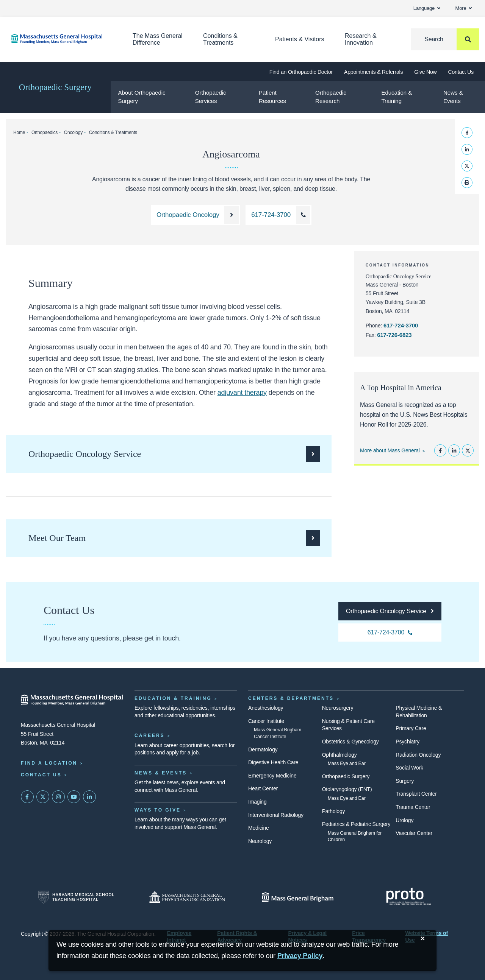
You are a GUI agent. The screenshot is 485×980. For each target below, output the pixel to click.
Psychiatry (408, 742)
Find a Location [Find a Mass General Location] (49, 763)
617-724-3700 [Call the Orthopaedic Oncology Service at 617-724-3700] (401, 325)
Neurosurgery (338, 708)
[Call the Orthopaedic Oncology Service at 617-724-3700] (278, 215)
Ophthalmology (339, 755)
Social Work (409, 768)
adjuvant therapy (242, 393)
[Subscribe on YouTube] (74, 797)
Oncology (73, 132)
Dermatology (263, 749)
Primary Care (411, 728)
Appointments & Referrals (373, 72)
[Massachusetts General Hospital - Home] (72, 700)
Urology (404, 820)
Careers (150, 735)
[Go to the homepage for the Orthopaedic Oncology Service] (390, 611)
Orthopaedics (45, 132)
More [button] (464, 8)
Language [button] (427, 8)
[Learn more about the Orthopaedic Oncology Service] (195, 215)
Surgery (405, 781)
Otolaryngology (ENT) (347, 789)
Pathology (334, 811)
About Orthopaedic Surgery (142, 97)
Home (19, 132)
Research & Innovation (361, 39)
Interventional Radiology (276, 815)
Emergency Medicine (272, 776)
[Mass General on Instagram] (58, 797)
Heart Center (263, 788)
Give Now (425, 72)
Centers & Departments (291, 698)
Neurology (260, 841)
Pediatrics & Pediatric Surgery (356, 824)
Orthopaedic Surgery (55, 87)
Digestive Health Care (273, 762)
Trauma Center (413, 807)
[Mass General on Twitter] (43, 797)
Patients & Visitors (300, 39)
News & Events (453, 97)
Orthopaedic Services (211, 97)
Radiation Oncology (418, 755)
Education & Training (397, 97)
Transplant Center (416, 794)
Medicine (259, 828)
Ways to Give (158, 810)
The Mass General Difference (158, 39)
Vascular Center (414, 833)
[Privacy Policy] (300, 956)
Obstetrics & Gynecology (350, 742)
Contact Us (461, 72)
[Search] (445, 39)
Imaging (257, 802)
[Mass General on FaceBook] (27, 797)
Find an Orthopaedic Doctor (301, 72)
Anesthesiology (266, 708)
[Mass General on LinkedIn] (89, 797)
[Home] (61, 39)
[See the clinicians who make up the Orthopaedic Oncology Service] (174, 538)
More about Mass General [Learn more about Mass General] (390, 450)
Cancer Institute (266, 721)
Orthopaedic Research (331, 97)
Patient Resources (272, 97)
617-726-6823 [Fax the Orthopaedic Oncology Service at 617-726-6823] (394, 335)
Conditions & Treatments (220, 39)
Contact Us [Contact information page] (41, 775)
